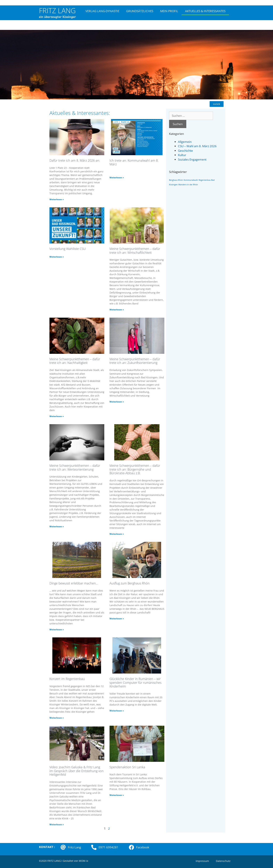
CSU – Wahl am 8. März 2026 (197, 146)
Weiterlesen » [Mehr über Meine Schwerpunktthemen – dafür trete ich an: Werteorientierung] (57, 526)
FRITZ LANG (57, 11)
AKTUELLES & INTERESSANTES (205, 11)
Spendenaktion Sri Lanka (127, 767)
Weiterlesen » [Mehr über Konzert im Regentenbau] (57, 718)
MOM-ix (83, 861)
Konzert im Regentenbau (67, 679)
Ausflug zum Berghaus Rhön (130, 583)
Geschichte (185, 151)
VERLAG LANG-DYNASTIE (102, 11)
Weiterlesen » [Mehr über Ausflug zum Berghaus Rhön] (117, 619)
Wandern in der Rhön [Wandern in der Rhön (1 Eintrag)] (188, 185)
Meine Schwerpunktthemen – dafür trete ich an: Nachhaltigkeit (75, 361)
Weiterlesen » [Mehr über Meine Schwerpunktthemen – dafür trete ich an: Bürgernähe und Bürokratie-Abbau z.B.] (117, 534)
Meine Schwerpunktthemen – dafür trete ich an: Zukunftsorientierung (135, 361)
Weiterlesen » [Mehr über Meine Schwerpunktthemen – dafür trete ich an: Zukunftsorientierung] (117, 402)
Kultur (182, 155)
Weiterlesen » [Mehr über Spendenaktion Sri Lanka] (117, 795)
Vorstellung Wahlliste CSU (68, 249)
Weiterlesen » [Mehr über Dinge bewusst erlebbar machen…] (57, 629)
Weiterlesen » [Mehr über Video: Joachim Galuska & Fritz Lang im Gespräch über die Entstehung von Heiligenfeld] (57, 824)
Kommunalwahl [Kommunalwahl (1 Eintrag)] (191, 180)
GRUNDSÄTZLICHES (140, 11)
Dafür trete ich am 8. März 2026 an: (75, 160)
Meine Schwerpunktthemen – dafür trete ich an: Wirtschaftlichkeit (135, 251)
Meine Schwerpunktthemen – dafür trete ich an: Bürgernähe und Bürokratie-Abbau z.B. (135, 469)
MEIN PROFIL (169, 11)
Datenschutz (223, 861)
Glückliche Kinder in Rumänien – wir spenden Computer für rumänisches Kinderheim (135, 682)
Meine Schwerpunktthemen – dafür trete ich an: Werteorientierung (75, 467)
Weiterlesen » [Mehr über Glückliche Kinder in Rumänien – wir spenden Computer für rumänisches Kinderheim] (117, 711)
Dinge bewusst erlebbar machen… (74, 583)
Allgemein (185, 142)
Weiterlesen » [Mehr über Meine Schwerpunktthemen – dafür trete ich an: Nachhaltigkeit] (57, 416)
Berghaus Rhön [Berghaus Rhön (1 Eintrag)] (176, 180)
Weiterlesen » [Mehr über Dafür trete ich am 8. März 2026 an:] (57, 199)
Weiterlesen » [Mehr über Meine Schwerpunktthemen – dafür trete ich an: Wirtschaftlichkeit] (117, 310)
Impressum (202, 861)
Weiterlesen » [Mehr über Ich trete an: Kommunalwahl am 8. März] (117, 178)
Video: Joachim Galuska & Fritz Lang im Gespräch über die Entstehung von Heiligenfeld (77, 771)
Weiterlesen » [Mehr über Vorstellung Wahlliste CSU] (57, 257)
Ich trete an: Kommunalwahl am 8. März (134, 162)
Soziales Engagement (192, 159)
